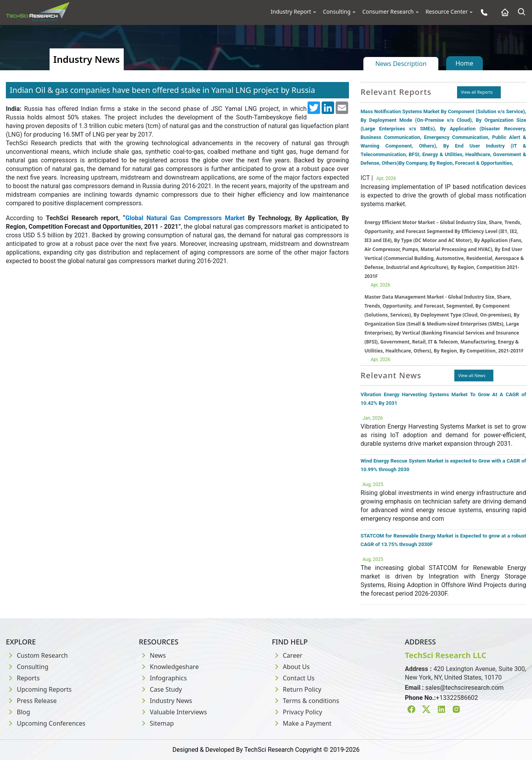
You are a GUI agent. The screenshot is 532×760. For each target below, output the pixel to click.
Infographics (163, 678)
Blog (18, 712)
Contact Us (293, 678)
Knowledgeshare (169, 667)
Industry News (166, 701)
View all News (472, 375)
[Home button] (503, 12)
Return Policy (297, 689)
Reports (23, 678)
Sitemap (157, 723)
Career (287, 655)
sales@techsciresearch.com (465, 688)
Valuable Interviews (173, 712)
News (152, 655)
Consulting (337, 12)
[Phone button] (482, 12)
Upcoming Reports (39, 689)
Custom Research (37, 655)
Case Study (160, 689)
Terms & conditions (306, 701)
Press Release (31, 701)
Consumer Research (388, 12)
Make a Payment (302, 723)
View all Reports (477, 92)
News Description (401, 64)
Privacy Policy (297, 712)
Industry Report (291, 12)
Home (464, 63)
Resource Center (447, 12)
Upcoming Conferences (46, 723)
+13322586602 (457, 698)
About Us (291, 667)
